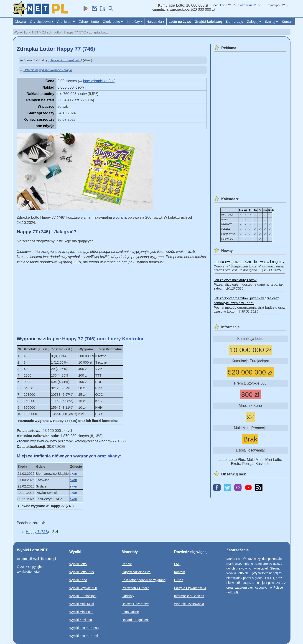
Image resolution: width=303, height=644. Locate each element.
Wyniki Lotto (78, 564)
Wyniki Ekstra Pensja (84, 628)
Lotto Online (130, 612)
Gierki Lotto (113, 22)
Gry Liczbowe (42, 22)
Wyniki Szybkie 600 (83, 588)
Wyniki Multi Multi (82, 604)
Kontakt (288, 22)
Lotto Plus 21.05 (259, 5)
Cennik (127, 564)
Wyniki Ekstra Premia (85, 636)
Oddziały (128, 596)
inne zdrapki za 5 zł (99, 81)
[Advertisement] (112, 300)
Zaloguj (254, 22)
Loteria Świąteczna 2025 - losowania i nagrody (249, 262)
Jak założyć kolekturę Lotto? (235, 280)
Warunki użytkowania (189, 604)
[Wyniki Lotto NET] (40, 15)
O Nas (179, 580)
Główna (20, 22)
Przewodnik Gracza (136, 588)
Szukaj (271, 22)
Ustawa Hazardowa (136, 604)
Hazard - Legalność (136, 620)
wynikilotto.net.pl (29, 572)
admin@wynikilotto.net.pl (38, 559)
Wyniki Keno (78, 580)
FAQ (177, 564)
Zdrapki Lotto (89, 22)
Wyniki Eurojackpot (83, 596)
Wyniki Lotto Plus (82, 572)
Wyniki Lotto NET (26, 32)
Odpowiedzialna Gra (136, 572)
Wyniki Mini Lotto (81, 612)
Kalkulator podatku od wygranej (144, 580)
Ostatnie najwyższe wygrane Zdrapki (48, 70)
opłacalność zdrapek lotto (65, 60)
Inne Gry (135, 22)
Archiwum (66, 22)
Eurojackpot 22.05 (286, 5)
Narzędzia (156, 22)
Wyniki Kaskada (81, 620)
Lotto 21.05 (238, 5)
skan (74, 473)
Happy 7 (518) (37, 532)
